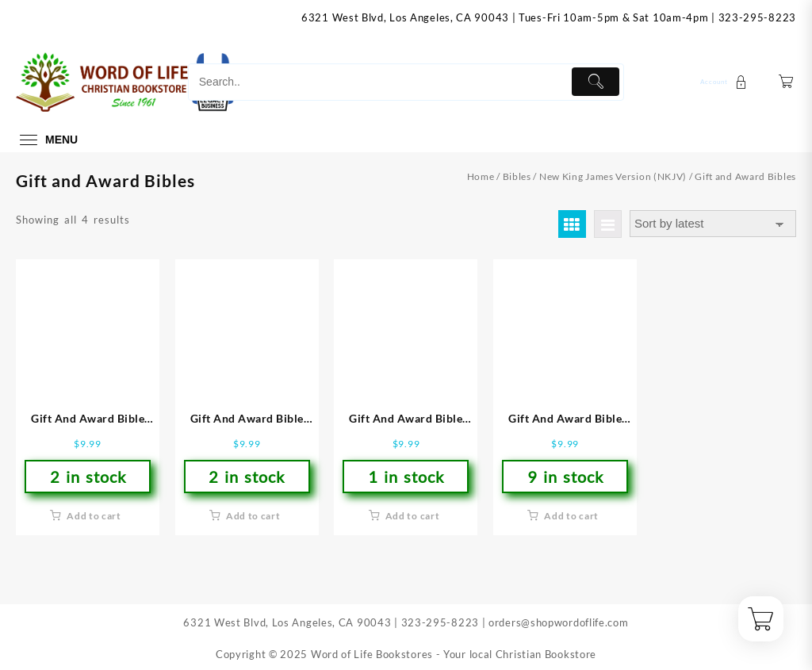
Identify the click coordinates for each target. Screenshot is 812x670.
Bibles (517, 176)
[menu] (47, 140)
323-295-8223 (757, 17)
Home (481, 176)
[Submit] (596, 82)
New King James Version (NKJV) (613, 176)
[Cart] (786, 82)
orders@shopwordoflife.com (559, 622)
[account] (726, 82)
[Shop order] (713, 224)
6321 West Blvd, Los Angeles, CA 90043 (405, 17)
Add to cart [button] (94, 516)
